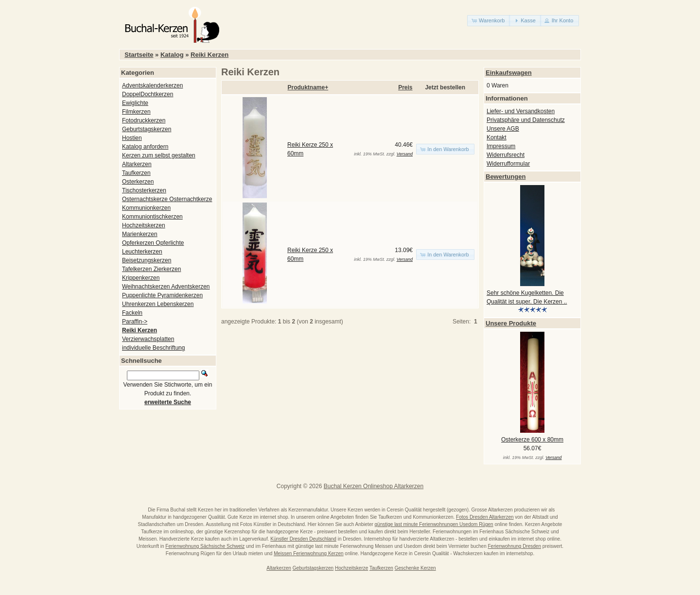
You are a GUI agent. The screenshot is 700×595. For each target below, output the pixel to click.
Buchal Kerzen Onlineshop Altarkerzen (374, 486)
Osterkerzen (138, 182)
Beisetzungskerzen (147, 260)
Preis (405, 87)
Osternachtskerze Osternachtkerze (167, 199)
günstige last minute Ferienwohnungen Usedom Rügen (434, 524)
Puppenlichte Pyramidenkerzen (162, 295)
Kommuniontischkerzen (152, 217)
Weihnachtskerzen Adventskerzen (166, 287)
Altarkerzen (137, 164)
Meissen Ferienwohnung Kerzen (308, 553)
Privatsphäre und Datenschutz (526, 120)
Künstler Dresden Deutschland (303, 539)
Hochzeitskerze (351, 568)
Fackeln (132, 313)
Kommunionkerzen (146, 208)
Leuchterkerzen (142, 252)
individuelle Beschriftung (153, 348)
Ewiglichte (135, 103)
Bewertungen (506, 177)
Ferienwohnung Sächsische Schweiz (205, 546)
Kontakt (497, 137)
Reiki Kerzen (210, 55)
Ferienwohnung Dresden (514, 546)
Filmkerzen (136, 112)
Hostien (132, 138)
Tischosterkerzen (144, 190)
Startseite (139, 55)
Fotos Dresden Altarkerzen (485, 517)
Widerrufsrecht (506, 155)
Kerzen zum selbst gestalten (159, 155)
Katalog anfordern (145, 147)
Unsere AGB (503, 129)
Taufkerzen (136, 173)
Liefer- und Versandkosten (521, 111)
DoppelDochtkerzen (148, 94)
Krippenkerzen (141, 278)
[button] (489, 21)
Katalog (172, 55)
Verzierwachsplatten (148, 339)
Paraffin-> (135, 322)
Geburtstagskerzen (147, 129)
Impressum (501, 146)
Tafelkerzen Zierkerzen (151, 269)
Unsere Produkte (511, 323)
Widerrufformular (508, 164)
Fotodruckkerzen (144, 120)
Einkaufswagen (509, 73)
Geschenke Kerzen (415, 568)
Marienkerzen (140, 234)
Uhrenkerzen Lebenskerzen (158, 304)
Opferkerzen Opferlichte (153, 243)
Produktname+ (308, 87)
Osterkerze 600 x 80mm (532, 440)
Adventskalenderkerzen (152, 85)
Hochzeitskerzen (144, 225)
